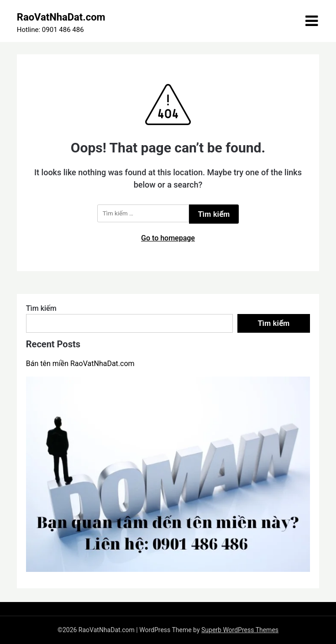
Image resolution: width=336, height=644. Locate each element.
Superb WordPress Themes (240, 630)
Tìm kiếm (41, 308)
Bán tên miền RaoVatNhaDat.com (80, 364)
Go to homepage (168, 238)
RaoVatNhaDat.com (61, 17)
